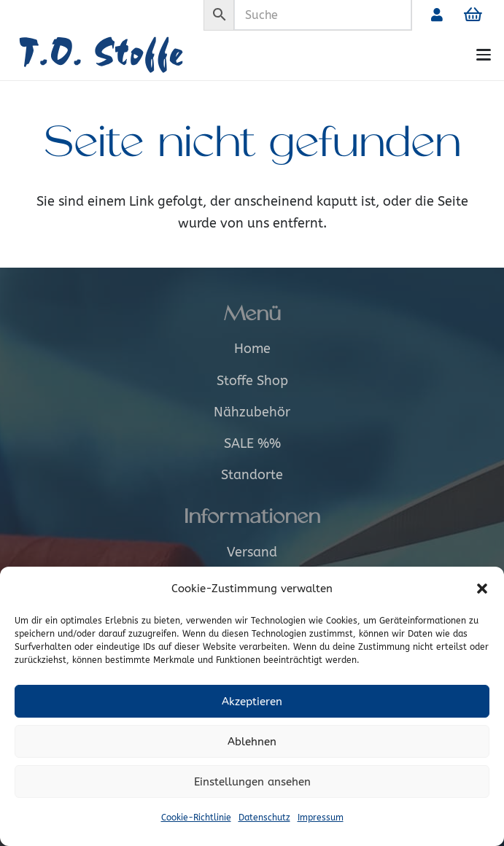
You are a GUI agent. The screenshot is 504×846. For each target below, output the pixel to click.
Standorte (252, 475)
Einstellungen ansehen (252, 782)
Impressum (321, 818)
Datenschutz (264, 818)
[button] (482, 589)
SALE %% (252, 443)
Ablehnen (252, 742)
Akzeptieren (252, 702)
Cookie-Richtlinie (196, 818)
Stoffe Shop (252, 381)
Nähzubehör (252, 412)
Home (252, 349)
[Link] (437, 15)
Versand (252, 552)
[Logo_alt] (123, 55)
